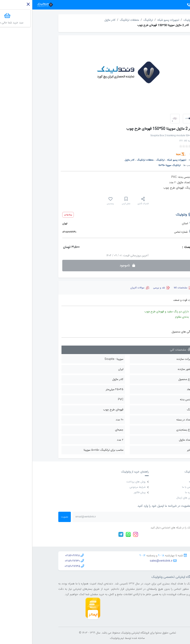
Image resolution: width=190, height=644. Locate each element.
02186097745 (40, 566)
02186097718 (40, 555)
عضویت (32, 517)
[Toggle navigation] (181, 5)
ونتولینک (156, 20)
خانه (160, 482)
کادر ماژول (78, 20)
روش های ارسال (154, 498)
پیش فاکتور (109, 492)
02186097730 (40, 561)
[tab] (150, 288)
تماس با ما (157, 487)
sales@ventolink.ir (129, 561)
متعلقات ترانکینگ (97, 20)
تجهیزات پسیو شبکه (136, 20)
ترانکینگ (116, 20)
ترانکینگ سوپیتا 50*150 (137, 165)
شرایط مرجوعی (107, 487)
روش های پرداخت (105, 482)
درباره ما (158, 492)
